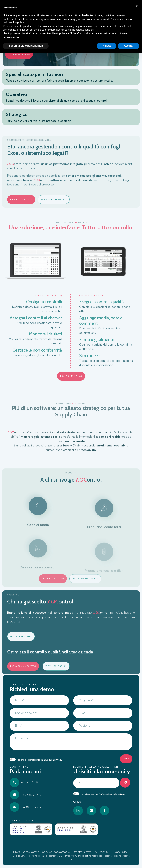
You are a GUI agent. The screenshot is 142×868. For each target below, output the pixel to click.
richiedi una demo (19, 54)
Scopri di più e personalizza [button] (26, 46)
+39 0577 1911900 (28, 782)
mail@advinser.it (26, 807)
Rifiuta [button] (107, 46)
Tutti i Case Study (56, 680)
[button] (137, 6)
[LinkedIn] (78, 811)
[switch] (13, 759)
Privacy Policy (120, 852)
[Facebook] (105, 811)
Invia (126, 759)
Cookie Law (19, 856)
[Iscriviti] (125, 783)
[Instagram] (91, 811)
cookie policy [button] (16, 23)
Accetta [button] (128, 46)
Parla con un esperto (54, 213)
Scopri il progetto (21, 650)
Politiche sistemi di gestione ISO (45, 856)
